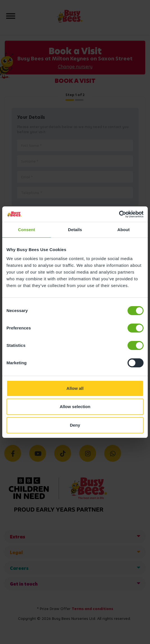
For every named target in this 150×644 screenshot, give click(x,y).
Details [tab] (75, 230)
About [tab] (124, 230)
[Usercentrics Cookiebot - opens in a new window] (119, 214)
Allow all (75, 388)
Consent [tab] (27, 230)
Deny (75, 425)
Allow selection (75, 407)
